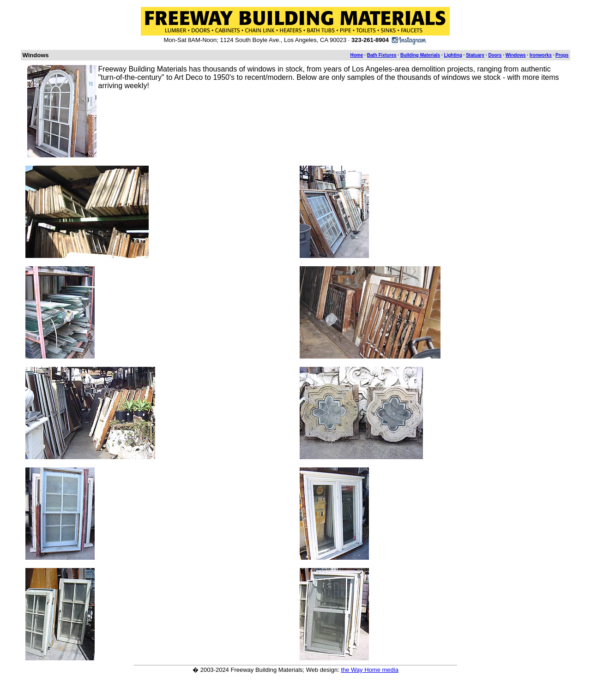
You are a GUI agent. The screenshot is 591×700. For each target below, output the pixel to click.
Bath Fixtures (382, 55)
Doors (495, 55)
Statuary (475, 55)
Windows (516, 55)
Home (357, 55)
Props (562, 55)
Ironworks (541, 55)
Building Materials (420, 55)
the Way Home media (370, 670)
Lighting (453, 55)
